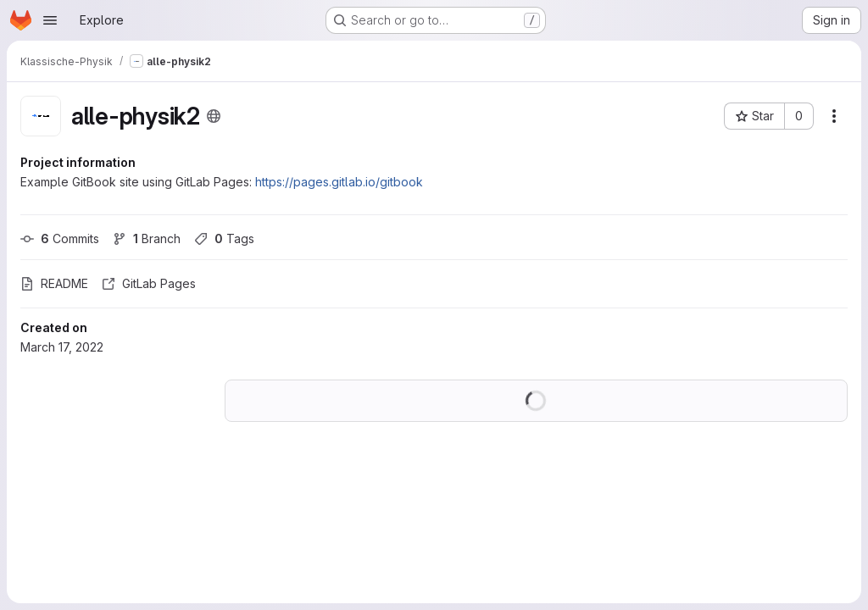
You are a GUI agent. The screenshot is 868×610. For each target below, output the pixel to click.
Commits (60, 238)
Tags (224, 238)
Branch (147, 238)
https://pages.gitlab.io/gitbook (339, 182)
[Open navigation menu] (50, 20)
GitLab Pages (149, 283)
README (54, 283)
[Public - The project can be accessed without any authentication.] (214, 116)
